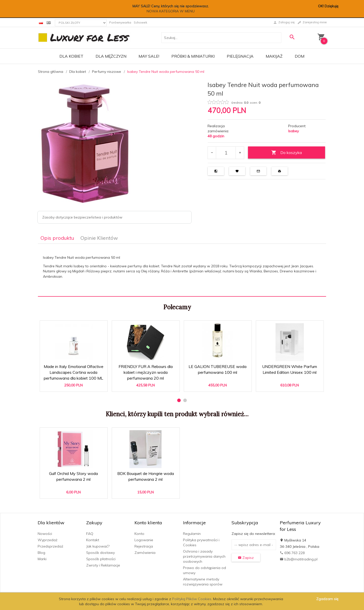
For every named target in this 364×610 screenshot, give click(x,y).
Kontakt (93, 540)
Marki (42, 559)
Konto (139, 534)
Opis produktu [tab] (57, 238)
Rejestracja (144, 546)
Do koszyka (287, 153)
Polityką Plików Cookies (192, 599)
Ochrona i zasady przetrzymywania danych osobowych (204, 556)
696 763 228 (292, 553)
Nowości (45, 534)
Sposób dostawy (100, 553)
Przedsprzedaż (50, 546)
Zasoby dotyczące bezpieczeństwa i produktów (82, 217)
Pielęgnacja (240, 56)
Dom (300, 56)
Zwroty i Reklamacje (103, 565)
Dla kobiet (71, 56)
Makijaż (274, 56)
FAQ (90, 534)
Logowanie (144, 540)
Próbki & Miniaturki (193, 56)
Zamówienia (145, 553)
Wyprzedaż (48, 540)
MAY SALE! (149, 56)
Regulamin (192, 534)
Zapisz (246, 558)
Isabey (293, 131)
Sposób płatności (101, 559)
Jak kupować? (98, 546)
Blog (41, 553)
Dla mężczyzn (111, 56)
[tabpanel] (182, 270)
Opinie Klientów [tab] (99, 238)
